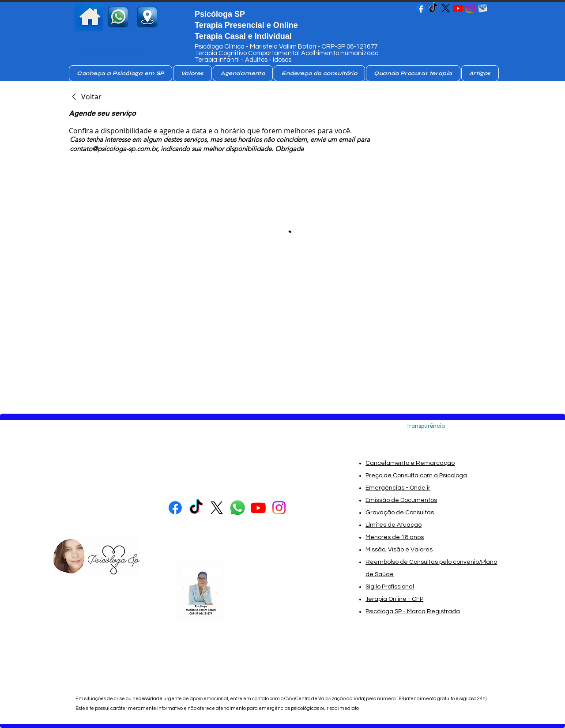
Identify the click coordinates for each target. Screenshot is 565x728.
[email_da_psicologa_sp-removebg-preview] (483, 8)
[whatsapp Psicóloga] (237, 508)
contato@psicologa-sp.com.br (113, 149)
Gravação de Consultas (400, 513)
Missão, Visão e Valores (399, 550)
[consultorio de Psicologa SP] (147, 17)
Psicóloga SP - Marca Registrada (413, 611)
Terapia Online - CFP (394, 599)
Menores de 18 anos (395, 537)
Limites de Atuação (394, 525)
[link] (85, 97)
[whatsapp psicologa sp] (118, 17)
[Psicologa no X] (446, 8)
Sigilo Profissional (390, 587)
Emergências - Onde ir (398, 488)
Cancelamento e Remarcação (410, 463)
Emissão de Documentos (401, 500)
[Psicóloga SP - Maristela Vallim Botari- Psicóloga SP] (421, 8)
